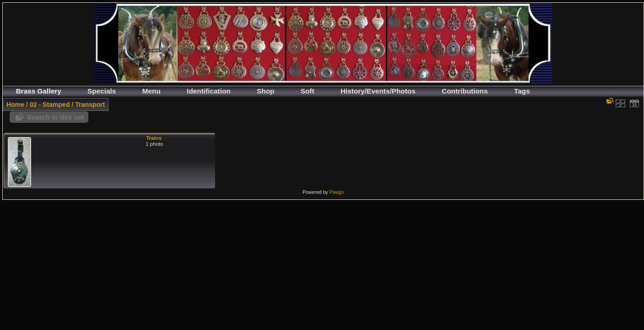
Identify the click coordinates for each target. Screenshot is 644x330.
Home (15, 104)
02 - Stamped (50, 104)
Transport (90, 104)
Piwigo (337, 192)
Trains (154, 138)
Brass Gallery (39, 91)
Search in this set (55, 117)
